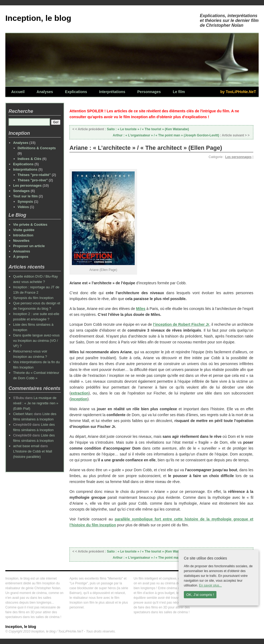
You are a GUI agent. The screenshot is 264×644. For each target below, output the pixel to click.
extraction (80, 393)
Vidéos (23, 207)
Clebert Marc (23, 414)
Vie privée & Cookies (30, 225)
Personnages (149, 92)
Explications (76, 92)
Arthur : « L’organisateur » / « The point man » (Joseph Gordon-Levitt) (182, 135)
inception (79, 399)
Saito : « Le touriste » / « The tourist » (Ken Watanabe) (131, 129)
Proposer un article (29, 246)
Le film (179, 92)
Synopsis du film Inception (33, 298)
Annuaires (22, 251)
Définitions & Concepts (37, 148)
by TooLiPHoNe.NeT (238, 92)
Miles (141, 309)
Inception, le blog (38, 18)
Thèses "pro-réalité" (34, 175)
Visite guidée (24, 230)
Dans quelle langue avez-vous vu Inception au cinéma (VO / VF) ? (36, 341)
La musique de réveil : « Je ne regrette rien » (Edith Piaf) (36, 403)
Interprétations (112, 92)
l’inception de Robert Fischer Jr (181, 324)
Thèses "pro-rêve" (33, 180)
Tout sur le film (25, 196)
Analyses (45, 92)
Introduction (23, 235)
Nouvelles (21, 241)
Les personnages (238, 157)
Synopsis (25, 202)
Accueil (18, 92)
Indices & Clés (30, 159)
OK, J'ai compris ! (200, 595)
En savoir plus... (210, 585)
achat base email (26, 446)
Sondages (21, 191)
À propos (21, 257)
